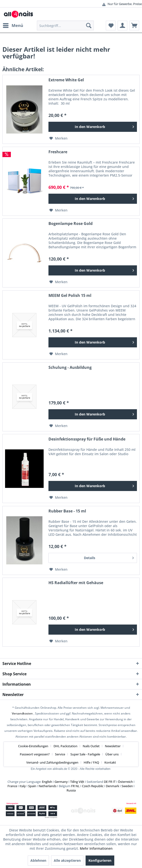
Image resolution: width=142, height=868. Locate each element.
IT (114, 782)
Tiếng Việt (77, 782)
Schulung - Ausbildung (70, 367)
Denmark (112, 786)
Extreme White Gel (66, 80)
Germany (61, 782)
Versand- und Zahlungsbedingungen (52, 762)
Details (109, 557)
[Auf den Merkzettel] (58, 138)
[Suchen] (89, 26)
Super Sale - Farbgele (85, 754)
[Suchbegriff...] (65, 26)
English (47, 782)
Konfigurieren (100, 860)
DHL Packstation (65, 746)
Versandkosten (22, 713)
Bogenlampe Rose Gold (71, 224)
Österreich (125, 782)
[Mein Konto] (122, 26)
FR (110, 782)
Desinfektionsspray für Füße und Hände (87, 439)
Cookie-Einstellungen (33, 746)
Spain (32, 786)
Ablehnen (38, 860)
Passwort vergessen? (35, 754)
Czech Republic (93, 786)
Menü (13, 25)
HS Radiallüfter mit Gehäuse (76, 583)
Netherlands (47, 786)
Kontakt (110, 762)
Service (60, 754)
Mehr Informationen (96, 848)
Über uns (112, 754)
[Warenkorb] (134, 26)
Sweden (127, 786)
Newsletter (113, 746)
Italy (23, 786)
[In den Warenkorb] (93, 127)
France (12, 786)
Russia (71, 790)
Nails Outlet (91, 746)
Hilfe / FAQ (91, 762)
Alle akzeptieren (67, 860)
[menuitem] (13, 26)
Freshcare (58, 152)
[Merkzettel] (111, 26)
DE (106, 782)
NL (78, 786)
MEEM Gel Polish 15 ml (70, 296)
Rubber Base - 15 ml (67, 511)
